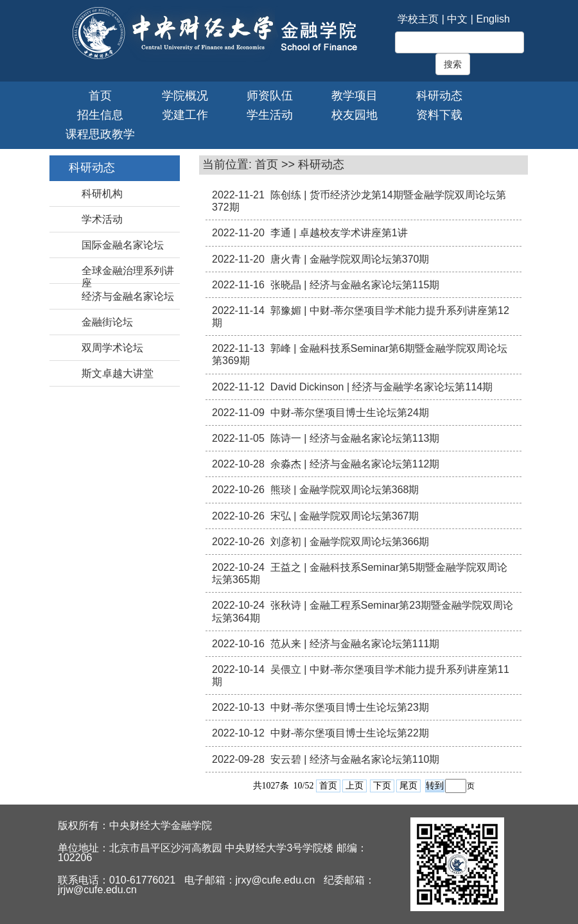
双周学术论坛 (112, 348)
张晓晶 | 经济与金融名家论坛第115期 (355, 285)
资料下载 (439, 115)
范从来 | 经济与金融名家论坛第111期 (355, 644)
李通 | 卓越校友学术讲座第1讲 (339, 233)
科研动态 (439, 96)
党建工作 (185, 115)
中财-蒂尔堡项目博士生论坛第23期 (350, 707)
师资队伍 (270, 96)
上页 (355, 786)
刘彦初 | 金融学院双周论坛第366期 (350, 542)
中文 (457, 19)
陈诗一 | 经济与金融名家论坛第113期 (355, 438)
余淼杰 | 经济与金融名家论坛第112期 (355, 464)
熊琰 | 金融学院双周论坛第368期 (345, 490)
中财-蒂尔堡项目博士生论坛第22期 (350, 733)
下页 (382, 786)
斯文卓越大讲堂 (118, 373)
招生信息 (100, 115)
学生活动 (270, 115)
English (493, 19)
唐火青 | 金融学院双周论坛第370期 (350, 259)
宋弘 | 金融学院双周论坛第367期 (345, 516)
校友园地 (355, 115)
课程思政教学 (100, 134)
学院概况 (185, 96)
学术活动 (102, 219)
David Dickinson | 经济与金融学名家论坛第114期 (381, 387)
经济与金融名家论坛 (128, 296)
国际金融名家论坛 (123, 245)
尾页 (408, 786)
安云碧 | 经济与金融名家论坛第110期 (355, 759)
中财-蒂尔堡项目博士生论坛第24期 (350, 413)
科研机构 (102, 194)
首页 (100, 96)
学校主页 (418, 19)
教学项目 (355, 96)
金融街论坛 (107, 322)
